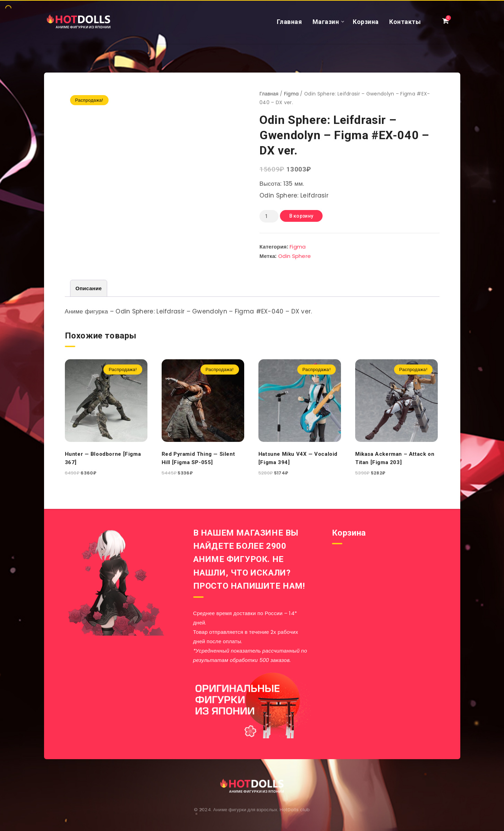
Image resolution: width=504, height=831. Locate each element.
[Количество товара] (269, 216)
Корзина (366, 22)
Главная (289, 22)
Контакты (405, 22)
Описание (89, 288)
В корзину (301, 216)
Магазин (326, 22)
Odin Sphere (294, 256)
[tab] (89, 288)
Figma (292, 94)
